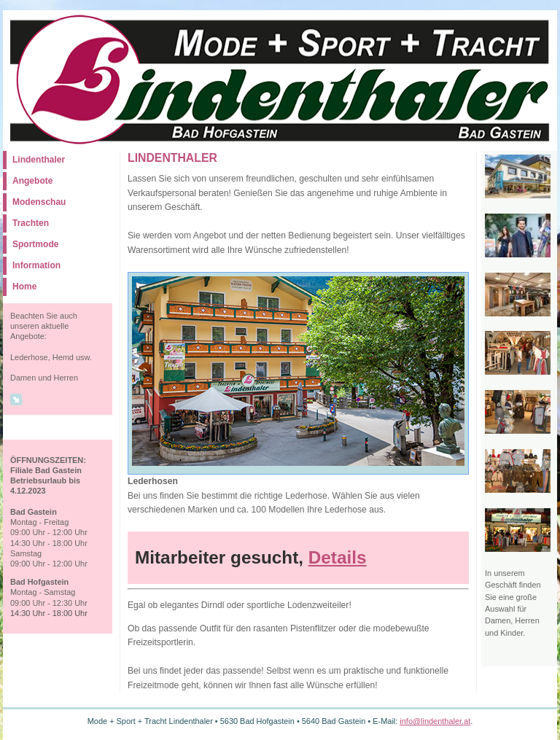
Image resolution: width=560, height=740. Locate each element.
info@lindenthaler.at (435, 721)
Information (36, 265)
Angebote (32, 181)
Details (338, 557)
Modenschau (39, 202)
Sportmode (35, 244)
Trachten (31, 223)
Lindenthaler (39, 160)
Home (24, 287)
